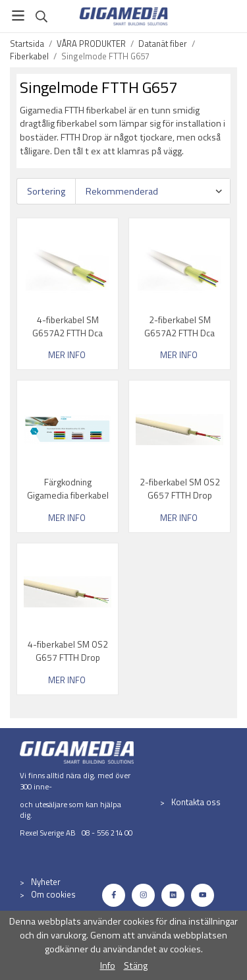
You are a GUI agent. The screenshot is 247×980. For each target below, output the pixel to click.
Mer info (67, 355)
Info (108, 965)
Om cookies (53, 894)
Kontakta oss (196, 802)
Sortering (46, 192)
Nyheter (46, 882)
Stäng (136, 965)
